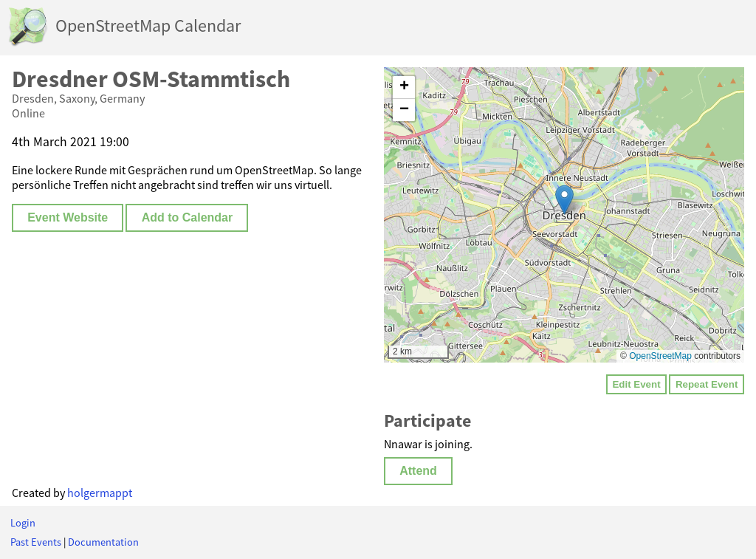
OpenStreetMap (660, 356)
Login (23, 523)
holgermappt (100, 493)
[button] (564, 200)
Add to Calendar (188, 217)
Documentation (103, 542)
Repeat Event (707, 384)
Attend (418, 471)
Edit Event (636, 384)
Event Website (68, 217)
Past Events (36, 542)
